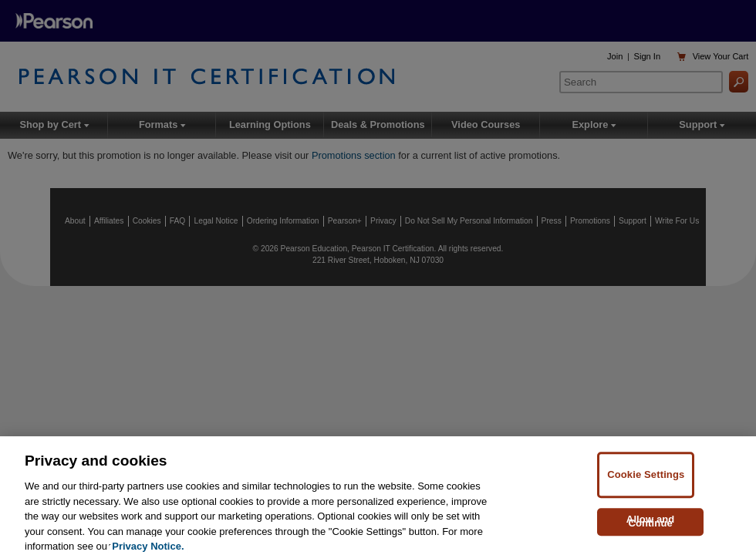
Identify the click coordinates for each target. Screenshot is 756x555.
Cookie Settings (646, 484)
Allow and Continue (651, 530)
